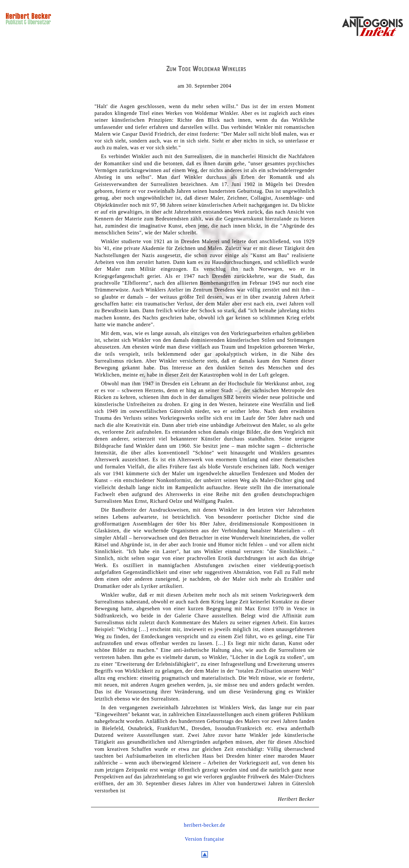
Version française (205, 839)
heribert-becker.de (204, 825)
